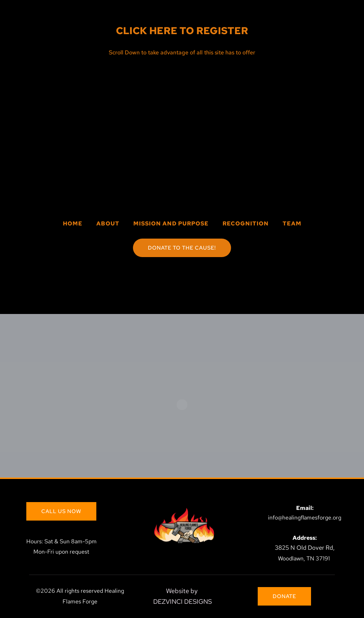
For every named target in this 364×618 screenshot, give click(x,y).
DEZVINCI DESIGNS (183, 601)
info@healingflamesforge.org (305, 518)
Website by (183, 591)
